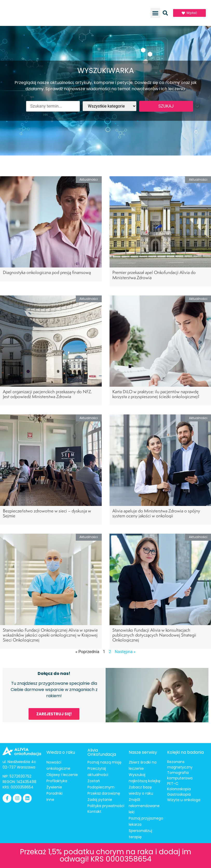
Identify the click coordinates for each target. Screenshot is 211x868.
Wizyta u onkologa (184, 800)
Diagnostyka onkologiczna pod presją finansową (47, 272)
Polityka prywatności (106, 806)
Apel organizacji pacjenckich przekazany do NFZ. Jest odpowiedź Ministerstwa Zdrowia (47, 394)
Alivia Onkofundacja (102, 752)
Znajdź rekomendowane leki (144, 806)
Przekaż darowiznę (104, 793)
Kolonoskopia (179, 789)
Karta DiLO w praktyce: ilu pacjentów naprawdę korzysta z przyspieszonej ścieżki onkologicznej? (156, 394)
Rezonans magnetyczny (180, 764)
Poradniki (55, 793)
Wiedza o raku (61, 752)
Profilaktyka (57, 781)
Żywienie (54, 787)
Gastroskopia (179, 794)
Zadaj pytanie (100, 800)
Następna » (125, 652)
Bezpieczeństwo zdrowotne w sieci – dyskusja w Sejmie (47, 513)
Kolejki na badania (185, 752)
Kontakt (94, 811)
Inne (50, 800)
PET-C (173, 784)
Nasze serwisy (143, 752)
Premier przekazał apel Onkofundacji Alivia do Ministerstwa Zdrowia (154, 275)
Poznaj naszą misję (104, 762)
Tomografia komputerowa (180, 775)
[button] (155, 13)
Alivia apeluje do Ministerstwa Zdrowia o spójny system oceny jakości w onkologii (156, 513)
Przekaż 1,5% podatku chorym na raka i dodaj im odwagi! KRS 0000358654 (106, 855)
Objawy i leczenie (62, 775)
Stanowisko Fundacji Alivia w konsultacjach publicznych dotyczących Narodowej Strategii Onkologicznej (154, 635)
